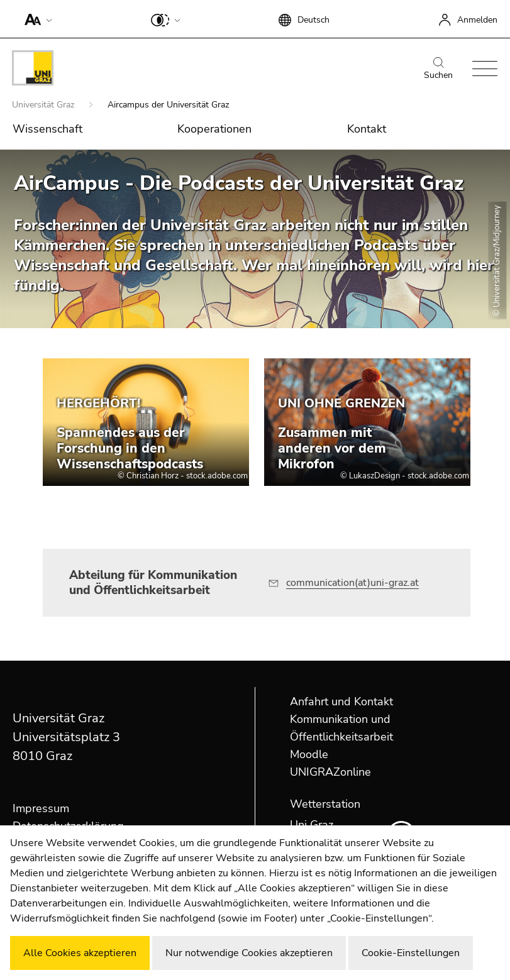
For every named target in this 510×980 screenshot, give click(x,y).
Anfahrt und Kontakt (341, 702)
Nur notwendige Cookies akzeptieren (249, 953)
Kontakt (367, 129)
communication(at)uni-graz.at (352, 583)
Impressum (41, 808)
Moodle (309, 754)
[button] (36, 19)
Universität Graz (44, 105)
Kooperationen (214, 129)
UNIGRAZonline (330, 772)
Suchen (438, 69)
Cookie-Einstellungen (411, 953)
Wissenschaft (47, 129)
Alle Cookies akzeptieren (80, 953)
